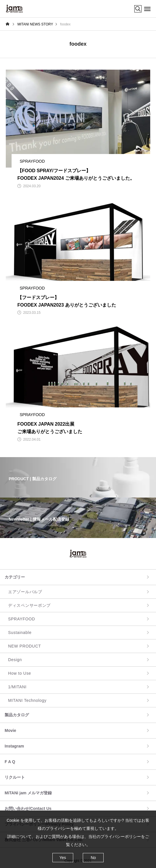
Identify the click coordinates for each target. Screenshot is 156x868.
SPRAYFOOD (22, 619)
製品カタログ (17, 715)
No (93, 858)
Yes (63, 858)
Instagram (14, 746)
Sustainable (20, 633)
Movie (10, 730)
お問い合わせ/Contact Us (28, 808)
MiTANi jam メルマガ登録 (28, 793)
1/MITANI (17, 687)
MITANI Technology (27, 700)
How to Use (20, 673)
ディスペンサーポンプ (29, 605)
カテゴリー (15, 577)
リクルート (15, 777)
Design (15, 660)
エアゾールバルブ (25, 592)
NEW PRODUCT (24, 646)
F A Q (10, 762)
